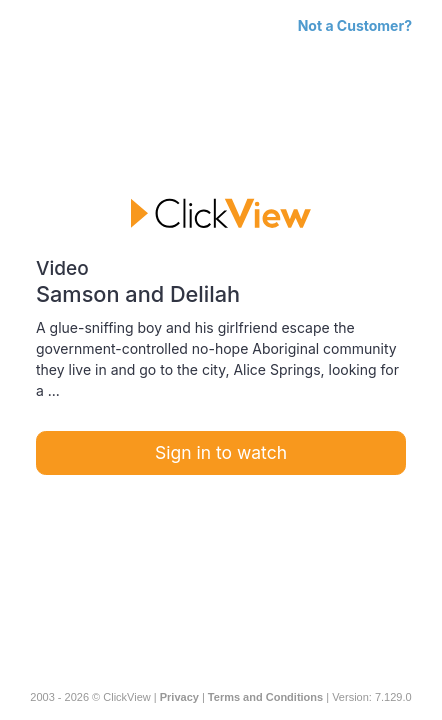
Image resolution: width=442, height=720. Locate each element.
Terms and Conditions (265, 697)
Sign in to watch (221, 452)
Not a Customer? (355, 25)
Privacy (179, 697)
